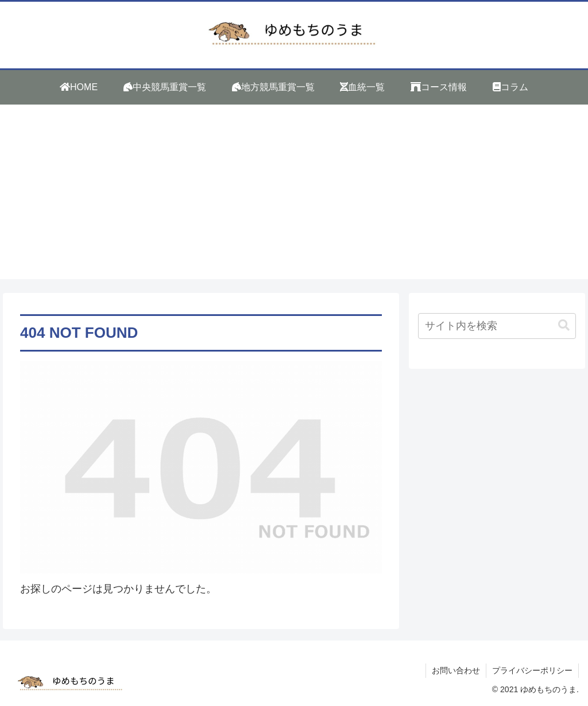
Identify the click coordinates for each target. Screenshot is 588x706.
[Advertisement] (294, 199)
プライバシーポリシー (532, 670)
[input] (497, 326)
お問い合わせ (456, 670)
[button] (564, 325)
